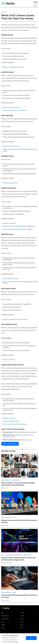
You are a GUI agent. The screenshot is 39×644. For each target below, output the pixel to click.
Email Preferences (5, 619)
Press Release (16, 480)
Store (22, 628)
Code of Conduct (5, 616)
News (22, 625)
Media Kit (3, 625)
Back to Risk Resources (10, 444)
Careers (22, 613)
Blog (14, 518)
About (3, 613)
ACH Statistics (10, 555)
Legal (2, 622)
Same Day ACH (19, 555)
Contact (22, 616)
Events (22, 619)
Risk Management (7, 518)
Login (22, 622)
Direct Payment (6, 480)
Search (3, 628)
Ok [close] (31, 638)
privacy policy (6, 640)
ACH (3, 555)
